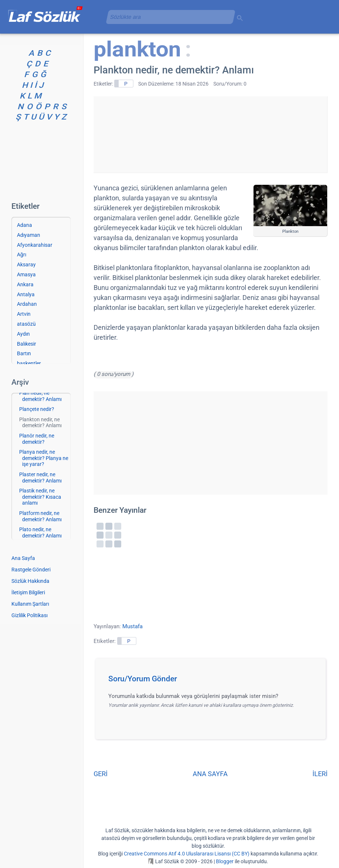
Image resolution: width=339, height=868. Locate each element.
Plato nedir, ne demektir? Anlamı (40, 532)
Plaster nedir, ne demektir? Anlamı (40, 478)
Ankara (25, 284)
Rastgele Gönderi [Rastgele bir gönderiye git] (31, 570)
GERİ (101, 774)
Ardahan (27, 304)
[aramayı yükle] (168, 17)
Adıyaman (29, 235)
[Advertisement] (210, 133)
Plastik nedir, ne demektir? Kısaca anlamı (40, 497)
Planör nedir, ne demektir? (37, 439)
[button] (213, 681)
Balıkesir (27, 344)
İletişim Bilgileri (28, 592)
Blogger (225, 861)
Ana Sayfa (23, 558)
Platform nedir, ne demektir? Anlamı (40, 516)
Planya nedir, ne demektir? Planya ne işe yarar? (44, 458)
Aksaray (26, 264)
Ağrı (22, 255)
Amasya (26, 274)
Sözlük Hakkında (30, 581)
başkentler (29, 363)
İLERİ (320, 774)
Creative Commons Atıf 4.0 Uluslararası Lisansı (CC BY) (187, 854)
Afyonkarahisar (35, 245)
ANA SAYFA (210, 774)
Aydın (23, 334)
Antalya (26, 294)
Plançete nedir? (37, 409)
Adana (25, 225)
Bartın (24, 353)
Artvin (24, 314)
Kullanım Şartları (30, 604)
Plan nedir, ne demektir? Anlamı (40, 396)
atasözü (26, 324)
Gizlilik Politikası (29, 615)
